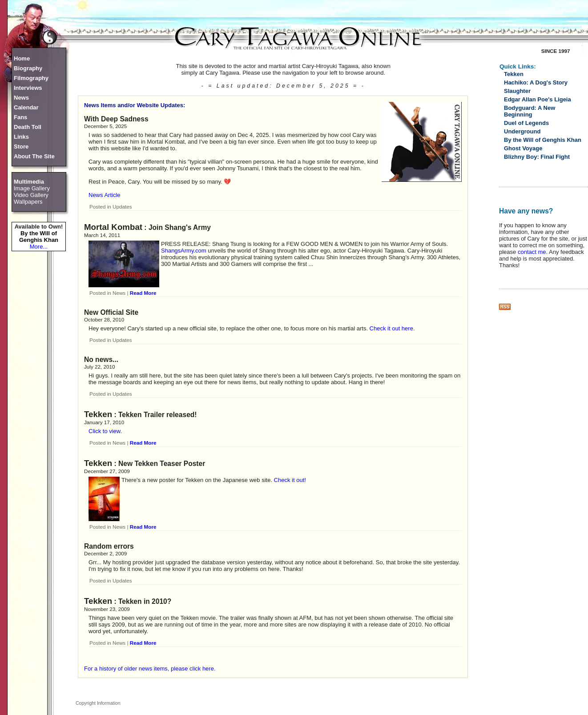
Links (21, 137)
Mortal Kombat (113, 227)
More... (39, 247)
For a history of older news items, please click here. (150, 669)
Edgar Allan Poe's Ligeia (538, 99)
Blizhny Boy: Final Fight (537, 157)
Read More (143, 293)
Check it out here (391, 328)
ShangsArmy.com (184, 251)
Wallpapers (28, 202)
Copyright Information (98, 703)
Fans (20, 117)
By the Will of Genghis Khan (39, 237)
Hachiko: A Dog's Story (536, 82)
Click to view (105, 431)
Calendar (26, 107)
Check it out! (290, 480)
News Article (105, 195)
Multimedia (29, 182)
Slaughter (517, 91)
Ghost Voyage (523, 148)
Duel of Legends (526, 123)
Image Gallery (32, 188)
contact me (532, 252)
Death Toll (28, 127)
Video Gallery (31, 195)
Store (21, 147)
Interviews (28, 88)
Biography (28, 68)
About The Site (34, 156)
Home (22, 58)
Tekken (98, 414)
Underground (522, 131)
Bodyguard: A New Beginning (530, 111)
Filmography (31, 78)
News (21, 98)
